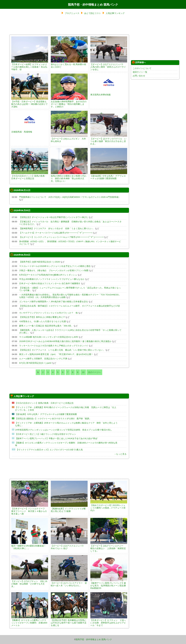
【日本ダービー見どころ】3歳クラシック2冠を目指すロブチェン (45, 434)
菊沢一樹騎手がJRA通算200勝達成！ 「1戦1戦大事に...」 (30, 546)
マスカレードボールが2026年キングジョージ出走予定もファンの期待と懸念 (55, 266)
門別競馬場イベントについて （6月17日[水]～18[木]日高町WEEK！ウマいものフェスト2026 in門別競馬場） (70, 197)
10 (83, 372)
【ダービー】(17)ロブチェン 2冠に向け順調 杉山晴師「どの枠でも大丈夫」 (30, 583)
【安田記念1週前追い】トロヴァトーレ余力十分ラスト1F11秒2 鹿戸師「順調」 (53, 419)
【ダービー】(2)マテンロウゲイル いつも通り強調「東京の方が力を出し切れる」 (109, 140)
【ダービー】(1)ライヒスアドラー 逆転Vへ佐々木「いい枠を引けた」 (69, 583)
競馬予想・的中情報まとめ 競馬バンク (93, 5)
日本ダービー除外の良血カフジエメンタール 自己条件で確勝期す (50, 283)
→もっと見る (120, 454)
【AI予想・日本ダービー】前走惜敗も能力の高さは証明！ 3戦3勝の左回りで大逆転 (30, 103)
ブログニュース (72, 13)
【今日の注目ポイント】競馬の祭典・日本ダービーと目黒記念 (30, 176)
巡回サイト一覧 (140, 72)
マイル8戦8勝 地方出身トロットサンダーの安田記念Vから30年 (49, 337)
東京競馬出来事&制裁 (109, 93)
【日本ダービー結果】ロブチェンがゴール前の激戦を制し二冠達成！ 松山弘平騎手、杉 (30, 66)
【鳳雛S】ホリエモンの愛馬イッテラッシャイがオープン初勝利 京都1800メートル (30, 621)
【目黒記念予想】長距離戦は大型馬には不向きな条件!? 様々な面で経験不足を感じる (69, 621)
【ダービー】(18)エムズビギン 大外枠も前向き (69, 139)
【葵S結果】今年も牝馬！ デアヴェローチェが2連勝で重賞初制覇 (109, 176)
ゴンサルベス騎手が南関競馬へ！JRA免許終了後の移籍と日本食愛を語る (54, 302)
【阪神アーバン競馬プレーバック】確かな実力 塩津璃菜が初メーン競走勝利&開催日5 (109, 584)
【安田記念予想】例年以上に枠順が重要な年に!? (42, 317)
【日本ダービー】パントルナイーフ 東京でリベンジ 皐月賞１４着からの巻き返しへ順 (30, 510)
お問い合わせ (139, 76)
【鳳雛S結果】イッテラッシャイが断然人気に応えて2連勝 (69, 509)
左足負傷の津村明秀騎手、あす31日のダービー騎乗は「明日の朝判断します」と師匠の (69, 103)
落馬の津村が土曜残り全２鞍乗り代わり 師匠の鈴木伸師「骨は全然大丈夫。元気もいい (69, 177)
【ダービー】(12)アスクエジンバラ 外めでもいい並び (69, 546)
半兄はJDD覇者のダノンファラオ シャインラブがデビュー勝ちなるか (52, 279)
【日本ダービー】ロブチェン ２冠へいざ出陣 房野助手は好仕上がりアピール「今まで (109, 621)
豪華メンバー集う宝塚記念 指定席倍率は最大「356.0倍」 (46, 326)
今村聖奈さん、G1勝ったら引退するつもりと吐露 (42, 321)
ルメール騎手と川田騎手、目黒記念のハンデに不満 (43, 359)
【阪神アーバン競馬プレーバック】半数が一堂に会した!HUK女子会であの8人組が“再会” (57, 438)
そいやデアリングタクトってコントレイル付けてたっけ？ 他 (48, 313)
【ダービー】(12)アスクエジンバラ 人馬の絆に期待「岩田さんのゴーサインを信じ (109, 66)
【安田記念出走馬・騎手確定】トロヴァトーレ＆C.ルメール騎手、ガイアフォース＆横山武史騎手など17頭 (69, 306)
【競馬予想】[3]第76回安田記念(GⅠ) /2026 (39, 262)
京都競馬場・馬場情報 (30, 131)
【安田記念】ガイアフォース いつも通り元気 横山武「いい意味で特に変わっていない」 (62, 350)
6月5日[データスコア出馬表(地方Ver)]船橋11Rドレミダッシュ (48, 275)
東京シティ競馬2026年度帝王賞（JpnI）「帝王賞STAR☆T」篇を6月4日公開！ (56, 354)
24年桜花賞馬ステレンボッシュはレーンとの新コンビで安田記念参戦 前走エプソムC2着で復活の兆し (64, 430)
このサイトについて (142, 68)
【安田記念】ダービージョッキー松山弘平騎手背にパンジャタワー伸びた (54, 217)
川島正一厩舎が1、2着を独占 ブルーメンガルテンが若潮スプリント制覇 (54, 270)
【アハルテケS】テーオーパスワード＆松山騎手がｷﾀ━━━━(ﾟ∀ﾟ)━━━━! (56, 233)
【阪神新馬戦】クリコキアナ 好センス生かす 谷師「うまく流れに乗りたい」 (57, 228)
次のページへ (94, 372)
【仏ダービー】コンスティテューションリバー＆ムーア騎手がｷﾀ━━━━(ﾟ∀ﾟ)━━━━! (61, 237)
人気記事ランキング (115, 13)
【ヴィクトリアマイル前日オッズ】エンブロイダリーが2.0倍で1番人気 (49, 450)
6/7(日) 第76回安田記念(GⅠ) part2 (35, 363)
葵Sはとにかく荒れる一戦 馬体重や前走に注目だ (69, 64)
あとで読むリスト (93, 13)
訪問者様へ (139, 62)
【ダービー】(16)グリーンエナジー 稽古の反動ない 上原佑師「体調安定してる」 (109, 547)
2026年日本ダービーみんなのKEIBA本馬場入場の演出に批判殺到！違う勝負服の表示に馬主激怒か (65, 341)
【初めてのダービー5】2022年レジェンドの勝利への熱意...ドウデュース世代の (109, 507)
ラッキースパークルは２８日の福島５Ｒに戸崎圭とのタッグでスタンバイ (54, 346)
